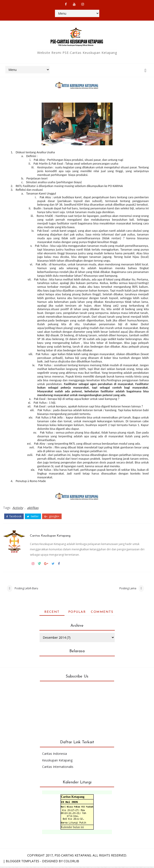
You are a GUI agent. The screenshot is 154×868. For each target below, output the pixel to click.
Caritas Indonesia (55, 755)
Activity (18, 507)
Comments (102, 613)
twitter (33, 515)
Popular (77, 613)
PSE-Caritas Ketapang (73, 857)
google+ (52, 515)
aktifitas (33, 507)
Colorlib (71, 862)
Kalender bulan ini (72, 828)
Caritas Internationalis (58, 768)
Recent (52, 613)
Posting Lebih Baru (26, 588)
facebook (14, 515)
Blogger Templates (22, 862)
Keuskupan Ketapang (57, 762)
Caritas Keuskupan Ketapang (57, 532)
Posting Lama (128, 588)
